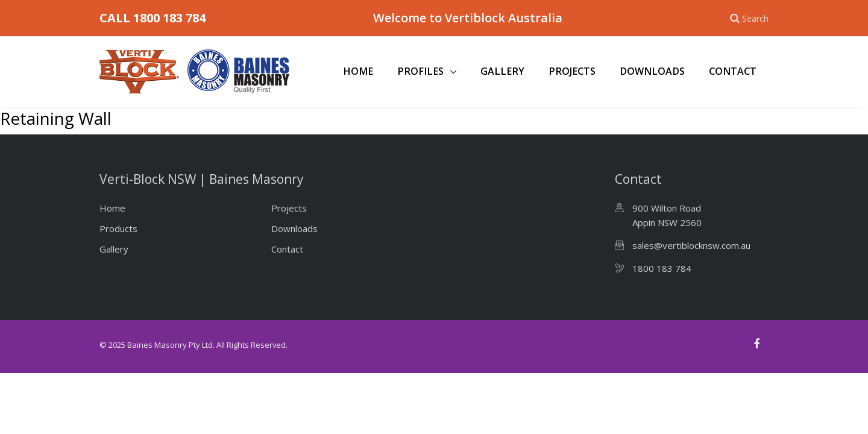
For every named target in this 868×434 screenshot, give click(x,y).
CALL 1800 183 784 (153, 18)
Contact (733, 71)
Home (358, 71)
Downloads (652, 71)
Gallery (502, 71)
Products (118, 228)
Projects (572, 71)
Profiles (422, 71)
